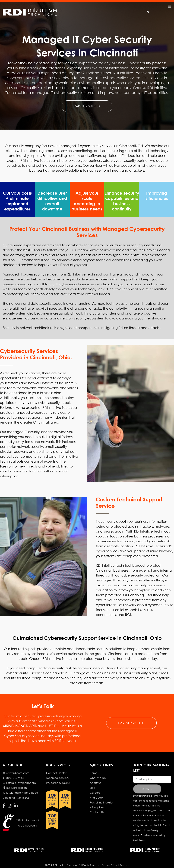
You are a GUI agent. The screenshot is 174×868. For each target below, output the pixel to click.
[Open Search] (148, 12)
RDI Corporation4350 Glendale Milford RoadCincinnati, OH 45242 (20, 788)
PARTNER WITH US (87, 106)
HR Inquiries (97, 802)
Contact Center (56, 768)
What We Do (98, 773)
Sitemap (125, 860)
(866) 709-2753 (13, 773)
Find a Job (96, 793)
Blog (93, 783)
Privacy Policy (109, 860)
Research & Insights (58, 778)
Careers (95, 788)
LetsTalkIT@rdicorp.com (19, 778)
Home (94, 768)
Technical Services (58, 773)
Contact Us (97, 807)
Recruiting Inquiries (102, 797)
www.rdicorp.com (16, 768)
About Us (95, 778)
